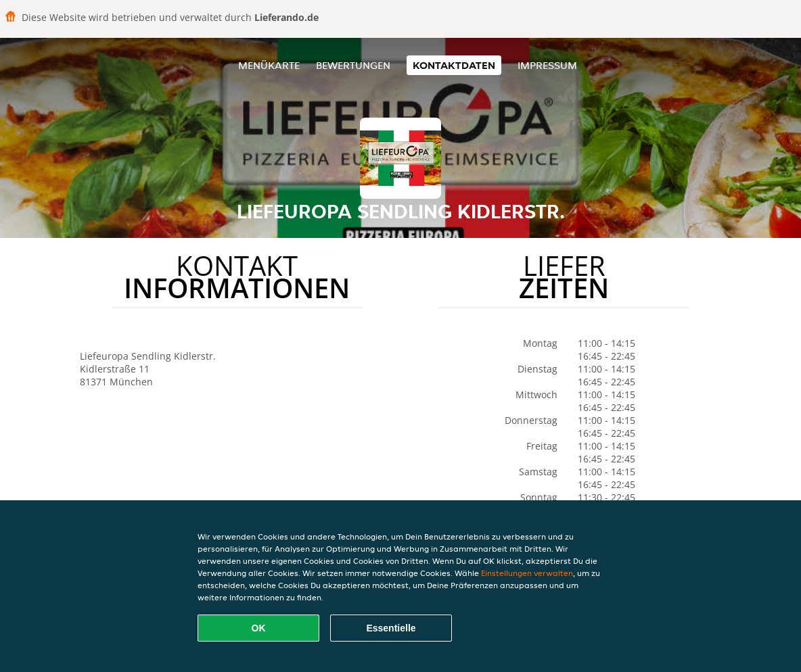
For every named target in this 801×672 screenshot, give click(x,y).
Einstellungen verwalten (527, 573)
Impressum (547, 65)
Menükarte (269, 65)
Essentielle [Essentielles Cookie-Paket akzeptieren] (391, 628)
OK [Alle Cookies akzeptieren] (259, 628)
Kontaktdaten (454, 65)
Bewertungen (353, 65)
